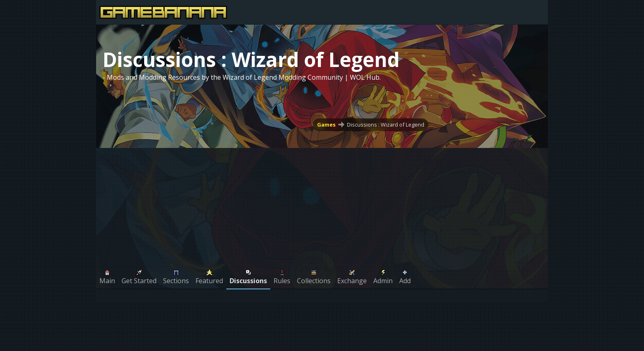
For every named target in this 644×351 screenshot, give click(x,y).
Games (326, 125)
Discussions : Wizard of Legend (386, 125)
